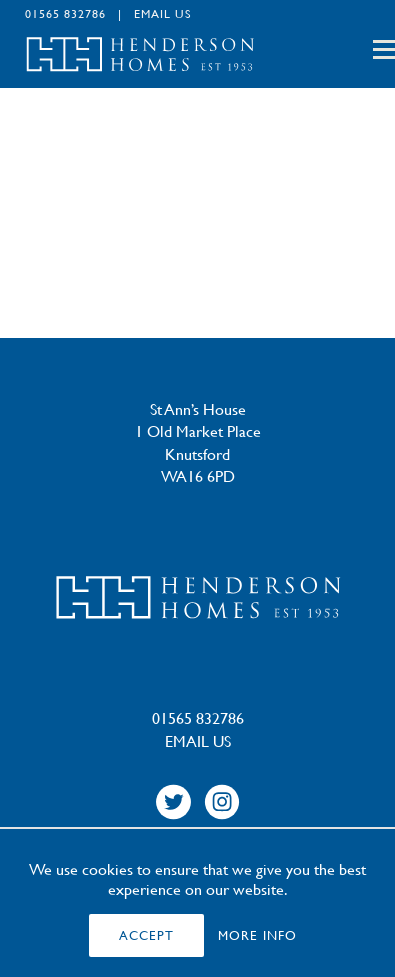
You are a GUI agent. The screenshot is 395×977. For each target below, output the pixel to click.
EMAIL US (163, 13)
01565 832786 (65, 13)
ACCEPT (146, 935)
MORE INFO (257, 935)
